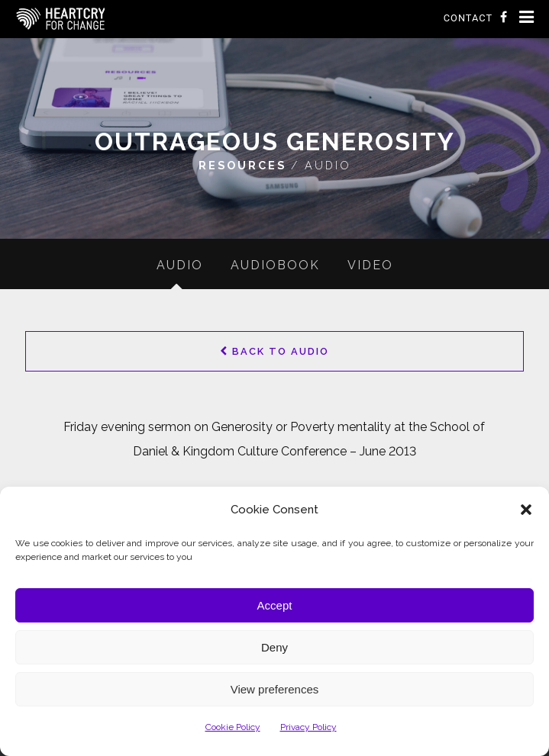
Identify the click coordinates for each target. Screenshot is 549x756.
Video (370, 265)
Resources (242, 165)
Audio (328, 165)
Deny (274, 647)
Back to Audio (274, 351)
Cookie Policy (233, 727)
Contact (468, 18)
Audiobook (275, 265)
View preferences (275, 689)
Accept (275, 605)
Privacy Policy (308, 727)
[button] (526, 510)
